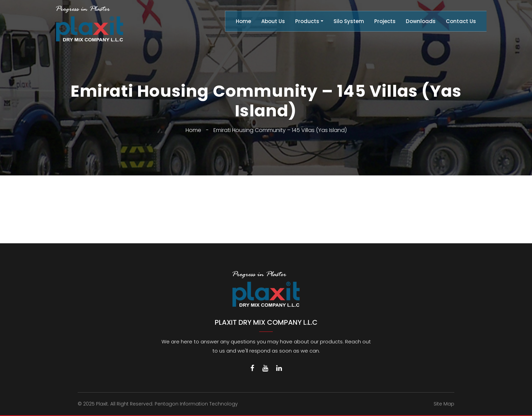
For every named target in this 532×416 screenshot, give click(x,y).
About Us (273, 21)
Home (243, 21)
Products (307, 21)
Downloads (421, 21)
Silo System (349, 21)
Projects (385, 21)
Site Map (444, 404)
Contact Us (461, 21)
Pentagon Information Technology (196, 404)
